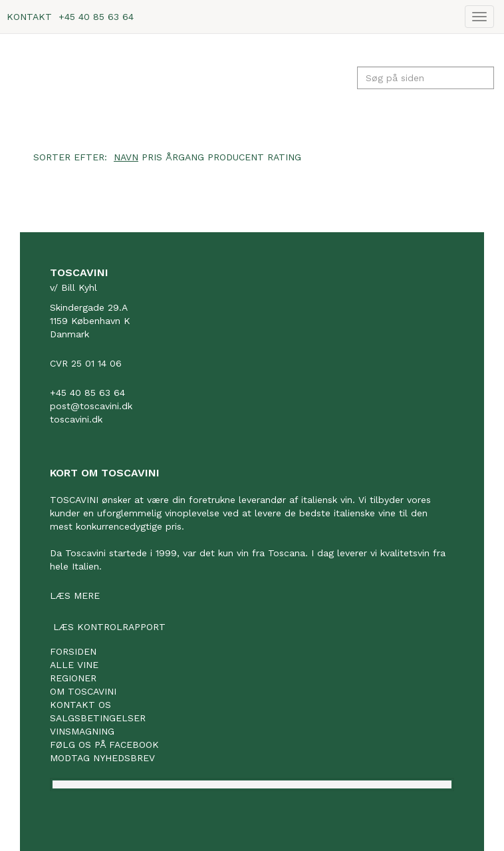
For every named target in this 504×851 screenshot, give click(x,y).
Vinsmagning (82, 731)
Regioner (73, 678)
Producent (236, 157)
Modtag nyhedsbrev (102, 758)
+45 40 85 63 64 (96, 17)
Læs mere (75, 596)
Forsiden (73, 651)
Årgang (185, 157)
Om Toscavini (83, 691)
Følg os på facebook (104, 745)
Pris (152, 157)
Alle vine (74, 665)
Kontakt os (80, 705)
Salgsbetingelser (98, 718)
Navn (126, 157)
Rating (284, 157)
